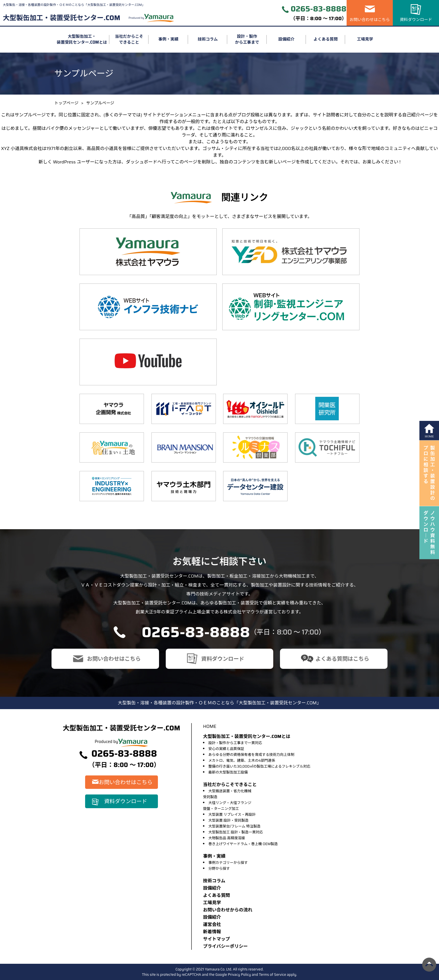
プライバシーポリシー (225, 946)
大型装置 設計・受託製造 (228, 820)
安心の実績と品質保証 (226, 749)
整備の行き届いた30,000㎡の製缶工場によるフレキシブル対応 (259, 766)
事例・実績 (168, 39)
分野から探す (219, 868)
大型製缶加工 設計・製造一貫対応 (236, 832)
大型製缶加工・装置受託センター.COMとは (82, 40)
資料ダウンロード (416, 20)
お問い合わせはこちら (370, 20)
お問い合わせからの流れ (228, 910)
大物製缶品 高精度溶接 (227, 838)
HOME (210, 726)
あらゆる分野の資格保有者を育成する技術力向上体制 (251, 755)
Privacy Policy (240, 975)
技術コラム (208, 39)
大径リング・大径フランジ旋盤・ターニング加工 (227, 806)
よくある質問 (326, 39)
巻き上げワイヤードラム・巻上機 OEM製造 (243, 844)
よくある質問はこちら (342, 659)
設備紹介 (286, 39)
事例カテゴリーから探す (228, 863)
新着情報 (212, 932)
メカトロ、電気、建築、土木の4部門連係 (242, 760)
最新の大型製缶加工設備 (228, 772)
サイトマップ (216, 939)
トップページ (66, 103)
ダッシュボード (142, 162)
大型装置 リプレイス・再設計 (232, 814)
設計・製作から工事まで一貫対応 (235, 743)
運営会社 (212, 924)
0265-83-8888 (318, 9)
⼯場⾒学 (212, 903)
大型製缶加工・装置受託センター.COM (61, 18)
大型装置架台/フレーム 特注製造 (234, 826)
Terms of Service (273, 975)
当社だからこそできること (129, 40)
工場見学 (365, 39)
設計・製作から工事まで (247, 40)
